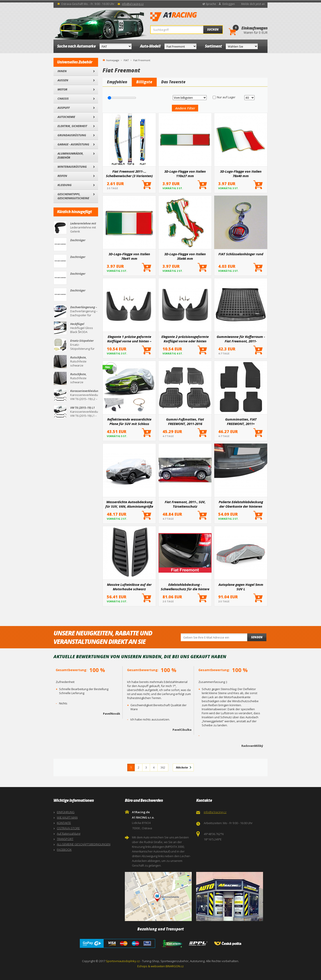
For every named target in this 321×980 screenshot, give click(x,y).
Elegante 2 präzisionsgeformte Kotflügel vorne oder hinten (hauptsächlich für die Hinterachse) (185, 339)
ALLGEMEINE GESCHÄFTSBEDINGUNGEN (84, 844)
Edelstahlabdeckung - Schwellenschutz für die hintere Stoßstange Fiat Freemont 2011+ (185, 587)
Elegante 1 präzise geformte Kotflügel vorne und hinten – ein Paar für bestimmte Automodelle (129, 339)
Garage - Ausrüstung (73, 144)
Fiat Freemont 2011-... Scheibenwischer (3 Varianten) (129, 174)
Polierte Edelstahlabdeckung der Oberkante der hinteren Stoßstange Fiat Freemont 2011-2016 (241, 504)
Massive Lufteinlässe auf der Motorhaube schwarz (129, 587)
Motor (62, 89)
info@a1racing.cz (133, 4)
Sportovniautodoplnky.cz (123, 961)
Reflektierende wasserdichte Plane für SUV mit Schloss (129, 421)
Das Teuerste (173, 82)
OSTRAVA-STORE (68, 828)
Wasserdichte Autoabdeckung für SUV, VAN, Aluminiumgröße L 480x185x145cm (129, 504)
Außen (63, 80)
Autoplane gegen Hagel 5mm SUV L (241, 587)
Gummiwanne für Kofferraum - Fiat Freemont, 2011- (241, 339)
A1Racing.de (188, 17)
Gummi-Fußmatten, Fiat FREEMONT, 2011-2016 (185, 421)
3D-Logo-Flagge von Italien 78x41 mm (129, 256)
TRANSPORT (65, 839)
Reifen (62, 176)
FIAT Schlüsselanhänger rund (241, 254)
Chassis (63, 98)
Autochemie (66, 117)
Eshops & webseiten (151, 966)
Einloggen (229, 4)
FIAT (126, 60)
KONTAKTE (64, 823)
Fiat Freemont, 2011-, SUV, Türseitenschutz (185, 504)
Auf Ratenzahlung (69, 833)
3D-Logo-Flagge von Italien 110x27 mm (185, 174)
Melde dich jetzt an (253, 4)
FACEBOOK (64, 850)
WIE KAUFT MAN (67, 817)
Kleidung (65, 185)
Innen (62, 71)
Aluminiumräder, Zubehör (71, 155)
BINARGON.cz (175, 966)
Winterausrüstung (72, 167)
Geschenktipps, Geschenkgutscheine (73, 196)
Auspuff (64, 108)
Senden (257, 637)
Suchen (213, 29)
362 (163, 767)
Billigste (144, 82)
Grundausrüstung (72, 135)
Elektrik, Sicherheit (72, 126)
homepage (113, 60)
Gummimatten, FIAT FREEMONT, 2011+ (241, 421)
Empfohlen (117, 82)
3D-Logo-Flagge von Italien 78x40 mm (241, 174)
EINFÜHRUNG (66, 812)
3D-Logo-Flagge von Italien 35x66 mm (185, 256)
